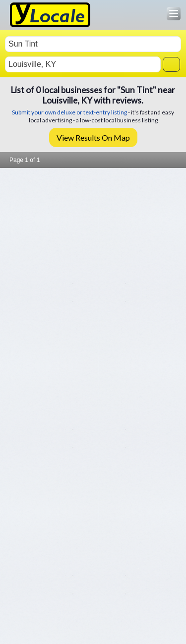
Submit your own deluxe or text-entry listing (69, 112)
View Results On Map (93, 137)
